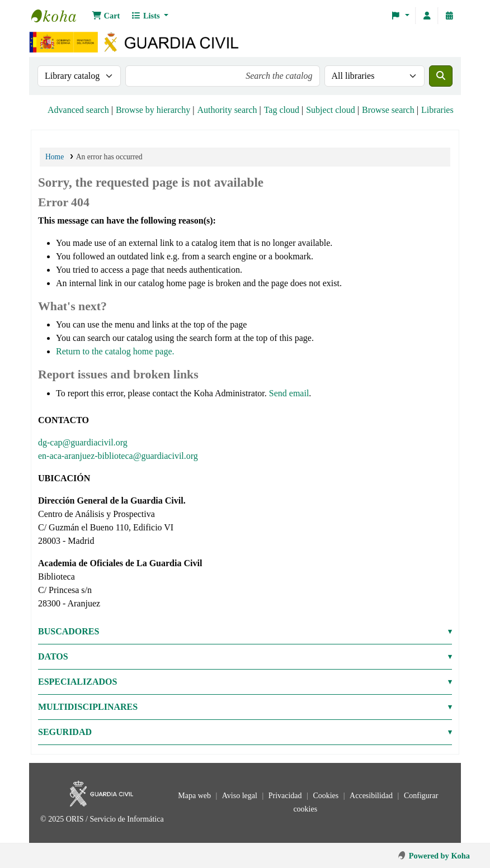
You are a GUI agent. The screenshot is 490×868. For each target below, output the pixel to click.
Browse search (388, 110)
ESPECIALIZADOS (77, 682)
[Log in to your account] (427, 16)
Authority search (227, 110)
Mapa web (195, 796)
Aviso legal (241, 796)
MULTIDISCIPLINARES (88, 707)
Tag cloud (282, 110)
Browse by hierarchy (153, 110)
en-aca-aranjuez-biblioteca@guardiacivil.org (118, 456)
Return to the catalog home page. (115, 351)
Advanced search (78, 110)
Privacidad (286, 796)
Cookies (326, 796)
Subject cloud (331, 110)
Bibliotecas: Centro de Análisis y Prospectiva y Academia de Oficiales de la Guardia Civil (59, 16)
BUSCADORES (69, 631)
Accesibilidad (372, 796)
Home (55, 157)
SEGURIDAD (65, 732)
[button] (106, 16)
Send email (289, 393)
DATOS (53, 656)
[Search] (441, 76)
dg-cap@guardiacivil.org (83, 442)
